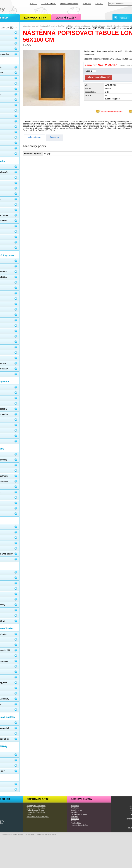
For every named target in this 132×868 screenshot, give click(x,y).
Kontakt (99, 4)
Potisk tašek (75, 819)
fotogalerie (55, 137)
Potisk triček (75, 806)
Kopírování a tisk (38, 799)
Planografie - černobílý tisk (36, 812)
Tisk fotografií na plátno (79, 814)
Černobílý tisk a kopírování (36, 806)
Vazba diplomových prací (36, 810)
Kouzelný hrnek (76, 810)
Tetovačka (74, 817)
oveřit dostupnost (113, 99)
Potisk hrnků (75, 808)
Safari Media (52, 834)
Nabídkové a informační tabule (78, 26)
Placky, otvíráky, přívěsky (80, 825)
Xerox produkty (30, 834)
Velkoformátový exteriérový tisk (38, 817)
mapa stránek (18, 834)
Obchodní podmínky (69, 4)
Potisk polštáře (76, 823)
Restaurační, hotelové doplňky (52, 26)
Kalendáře (74, 812)
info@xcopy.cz (7, 834)
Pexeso (73, 821)
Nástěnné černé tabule (112, 112)
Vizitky (29, 814)
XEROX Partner (49, 4)
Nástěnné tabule (99, 26)
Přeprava (87, 4)
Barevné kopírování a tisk (36, 808)
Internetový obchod (30, 26)
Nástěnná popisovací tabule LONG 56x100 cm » (88, 28)
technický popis (34, 137)
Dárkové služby (82, 799)
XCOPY (33, 4)
